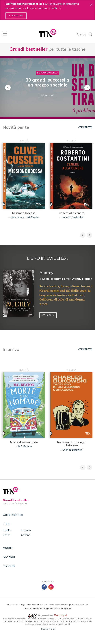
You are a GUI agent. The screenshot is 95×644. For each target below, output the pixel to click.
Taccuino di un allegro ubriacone (71, 444)
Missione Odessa (24, 213)
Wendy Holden (82, 279)
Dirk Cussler (33, 217)
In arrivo (26, 530)
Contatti (9, 566)
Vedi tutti (85, 127)
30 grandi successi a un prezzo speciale (47, 82)
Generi (7, 535)
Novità (7, 530)
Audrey (46, 273)
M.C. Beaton (25, 446)
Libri (6, 524)
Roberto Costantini (73, 217)
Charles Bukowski (72, 450)
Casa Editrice (13, 515)
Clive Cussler (18, 217)
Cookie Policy (48, 629)
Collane (26, 535)
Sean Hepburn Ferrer (56, 279)
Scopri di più (48, 95)
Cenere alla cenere (71, 213)
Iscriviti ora (16, 16)
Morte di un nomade (24, 442)
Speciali (9, 557)
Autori (8, 548)
